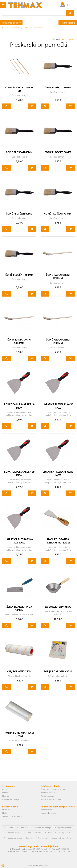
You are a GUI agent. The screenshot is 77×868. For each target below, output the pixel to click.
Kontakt (5, 793)
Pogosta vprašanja (65, 828)
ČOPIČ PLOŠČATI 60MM (19, 214)
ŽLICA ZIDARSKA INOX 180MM (19, 608)
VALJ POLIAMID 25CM (19, 671)
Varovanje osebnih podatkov (59, 833)
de (72, 5)
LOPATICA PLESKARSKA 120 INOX (19, 541)
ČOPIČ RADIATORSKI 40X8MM (58, 277)
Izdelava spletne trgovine (35, 865)
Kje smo (5, 796)
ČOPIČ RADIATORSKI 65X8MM (58, 341)
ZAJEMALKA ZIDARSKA (58, 607)
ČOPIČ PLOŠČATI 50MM (58, 152)
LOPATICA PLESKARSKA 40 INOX (19, 406)
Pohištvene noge (48, 796)
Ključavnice (7, 810)
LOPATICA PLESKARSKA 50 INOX (58, 406)
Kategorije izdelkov (11, 23)
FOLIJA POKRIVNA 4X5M (58, 671)
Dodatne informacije (11, 799)
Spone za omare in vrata (51, 799)
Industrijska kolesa (48, 813)
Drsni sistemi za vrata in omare (54, 789)
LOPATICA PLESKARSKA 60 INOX (19, 474)
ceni (64, 39)
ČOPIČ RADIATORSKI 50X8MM (19, 341)
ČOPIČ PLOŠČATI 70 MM (58, 214)
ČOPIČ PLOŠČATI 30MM (58, 87)
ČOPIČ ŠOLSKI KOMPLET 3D (19, 89)
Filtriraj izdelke (68, 23)
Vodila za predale (48, 793)
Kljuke (5, 813)
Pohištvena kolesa (48, 810)
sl (67, 5)
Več (7, 106)
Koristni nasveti (14, 833)
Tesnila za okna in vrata (12, 816)
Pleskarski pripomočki (34, 28)
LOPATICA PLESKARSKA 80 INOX (58, 474)
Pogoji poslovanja (34, 833)
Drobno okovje (17, 28)
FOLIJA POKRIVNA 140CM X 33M (19, 734)
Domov (5, 28)
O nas (5, 789)
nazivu (71, 39)
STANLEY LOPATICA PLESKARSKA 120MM (58, 541)
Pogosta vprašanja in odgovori (19, 838)
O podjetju (23, 828)
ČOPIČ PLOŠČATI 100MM (19, 275)
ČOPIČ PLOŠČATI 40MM (19, 152)
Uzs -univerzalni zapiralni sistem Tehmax (55, 838)
